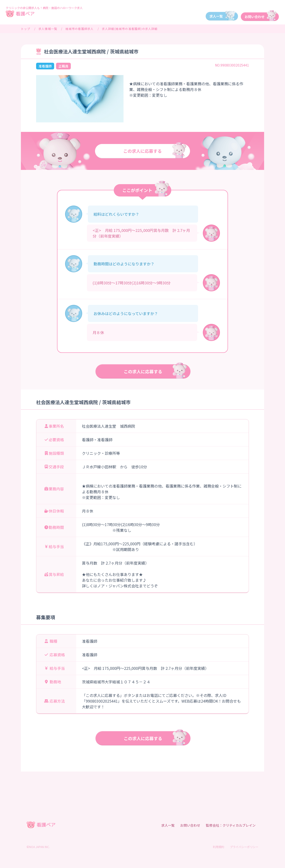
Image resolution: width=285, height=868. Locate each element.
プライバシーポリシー (244, 847)
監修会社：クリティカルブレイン (231, 825)
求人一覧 (168, 825)
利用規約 (218, 847)
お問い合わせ (190, 825)
